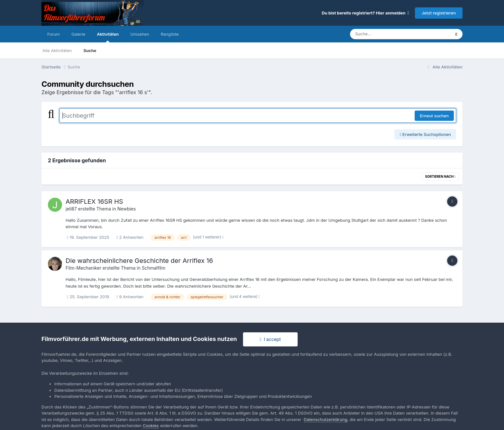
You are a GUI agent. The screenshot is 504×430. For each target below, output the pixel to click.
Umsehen (140, 34)
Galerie (78, 34)
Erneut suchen (434, 116)
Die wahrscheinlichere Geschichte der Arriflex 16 (139, 261)
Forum (54, 34)
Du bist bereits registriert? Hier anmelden (365, 13)
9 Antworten (130, 297)
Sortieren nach (440, 176)
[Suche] (387, 34)
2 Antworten (130, 237)
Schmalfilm (153, 268)
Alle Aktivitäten (57, 50)
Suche (90, 50)
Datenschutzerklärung (325, 419)
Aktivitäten (108, 37)
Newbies (126, 209)
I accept (270, 339)
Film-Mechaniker (83, 268)
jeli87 (71, 209)
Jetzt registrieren (439, 13)
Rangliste (170, 34)
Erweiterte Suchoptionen (425, 134)
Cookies (151, 426)
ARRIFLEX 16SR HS (94, 202)
